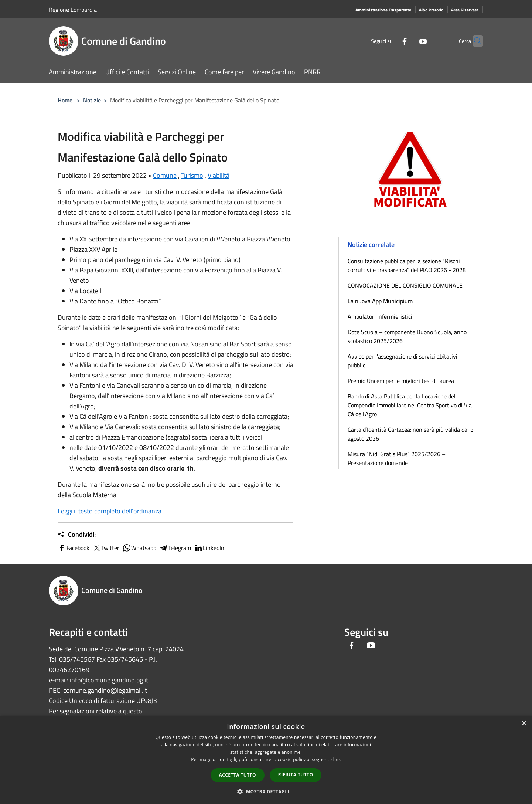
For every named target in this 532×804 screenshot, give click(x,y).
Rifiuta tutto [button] (296, 775)
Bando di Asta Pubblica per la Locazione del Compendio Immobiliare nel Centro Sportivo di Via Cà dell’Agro (410, 405)
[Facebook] (390, 41)
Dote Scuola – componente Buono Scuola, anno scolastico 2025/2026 (407, 336)
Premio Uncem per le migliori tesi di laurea (401, 381)
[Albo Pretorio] (431, 10)
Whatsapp (139, 548)
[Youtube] (409, 41)
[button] (266, 791)
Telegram (175, 548)
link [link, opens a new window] (337, 759)
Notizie (92, 100)
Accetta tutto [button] (238, 775)
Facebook (74, 548)
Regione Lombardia (73, 10)
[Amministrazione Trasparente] (383, 10)
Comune (165, 175)
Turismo (192, 175)
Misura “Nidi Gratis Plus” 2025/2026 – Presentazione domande (397, 458)
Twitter (106, 548)
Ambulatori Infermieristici (380, 316)
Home (65, 100)
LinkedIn (209, 548)
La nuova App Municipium (380, 301)
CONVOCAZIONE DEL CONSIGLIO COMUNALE (405, 285)
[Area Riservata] (465, 10)
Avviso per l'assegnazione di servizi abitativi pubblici (403, 361)
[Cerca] (474, 41)
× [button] (524, 724)
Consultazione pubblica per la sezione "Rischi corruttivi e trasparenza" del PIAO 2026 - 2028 (407, 265)
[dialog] (266, 760)
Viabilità (219, 175)
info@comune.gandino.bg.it (109, 680)
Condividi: (77, 535)
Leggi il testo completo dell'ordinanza (110, 511)
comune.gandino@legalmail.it (105, 690)
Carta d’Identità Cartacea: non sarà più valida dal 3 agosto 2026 (411, 434)
